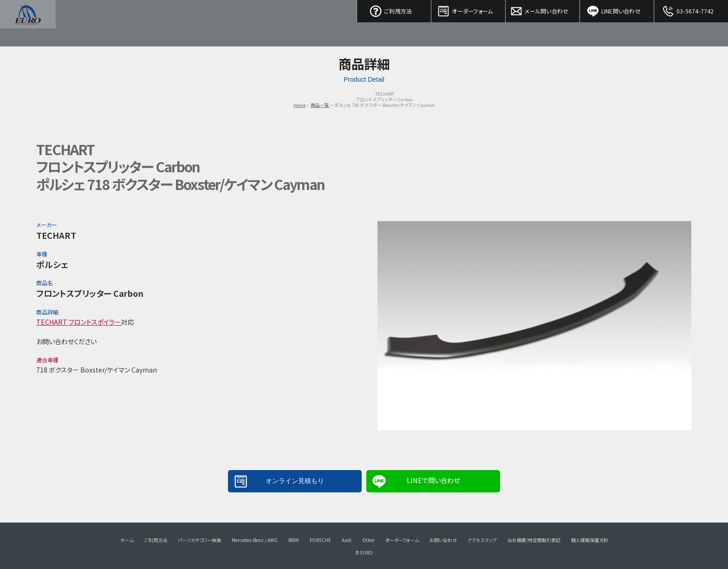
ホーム (127, 540)
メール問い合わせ (543, 9)
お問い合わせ (443, 540)
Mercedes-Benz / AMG (255, 540)
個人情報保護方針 (590, 540)
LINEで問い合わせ (433, 480)
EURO (28, 23)
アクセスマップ (482, 540)
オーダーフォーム (468, 9)
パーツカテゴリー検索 (199, 540)
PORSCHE (320, 540)
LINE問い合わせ (617, 9)
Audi (347, 540)
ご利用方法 (394, 9)
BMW (294, 540)
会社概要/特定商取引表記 (534, 540)
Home (299, 105)
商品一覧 (320, 105)
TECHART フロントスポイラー (79, 322)
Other (368, 540)
